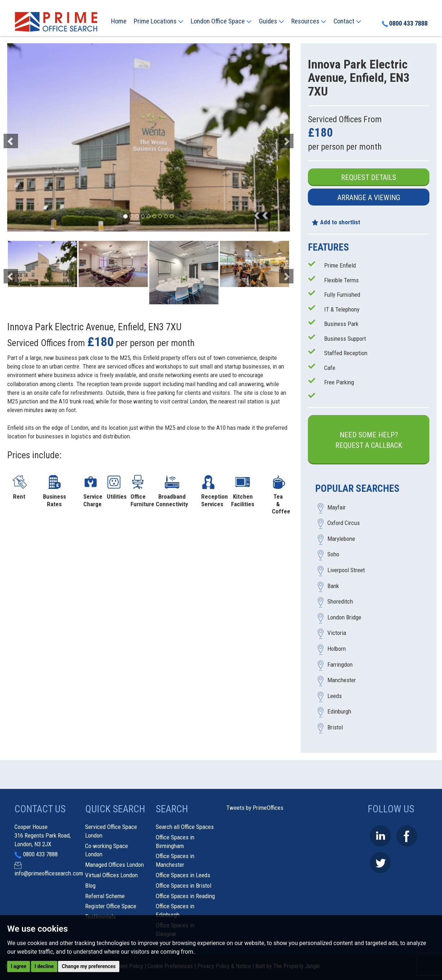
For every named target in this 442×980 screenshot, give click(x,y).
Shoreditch (340, 602)
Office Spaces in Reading (185, 896)
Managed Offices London (114, 865)
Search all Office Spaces (185, 827)
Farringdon (340, 665)
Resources (309, 21)
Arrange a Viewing (369, 198)
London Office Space (221, 21)
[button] (28, 137)
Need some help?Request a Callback (369, 440)
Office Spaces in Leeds (183, 875)
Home (119, 21)
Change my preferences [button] (89, 966)
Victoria (337, 633)
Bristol (335, 727)
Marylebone (341, 539)
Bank (333, 586)
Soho (333, 555)
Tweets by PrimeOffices (255, 808)
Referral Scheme (105, 896)
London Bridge (344, 617)
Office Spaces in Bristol (184, 886)
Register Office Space (111, 906)
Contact (347, 21)
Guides (271, 21)
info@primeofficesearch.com (49, 873)
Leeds (335, 696)
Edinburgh (339, 712)
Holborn (337, 649)
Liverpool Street (346, 570)
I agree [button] (19, 966)
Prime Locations (159, 21)
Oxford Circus (344, 523)
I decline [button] (44, 966)
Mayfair (337, 507)
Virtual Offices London (111, 875)
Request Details (369, 177)
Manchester (342, 680)
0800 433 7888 (405, 23)
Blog (90, 886)
